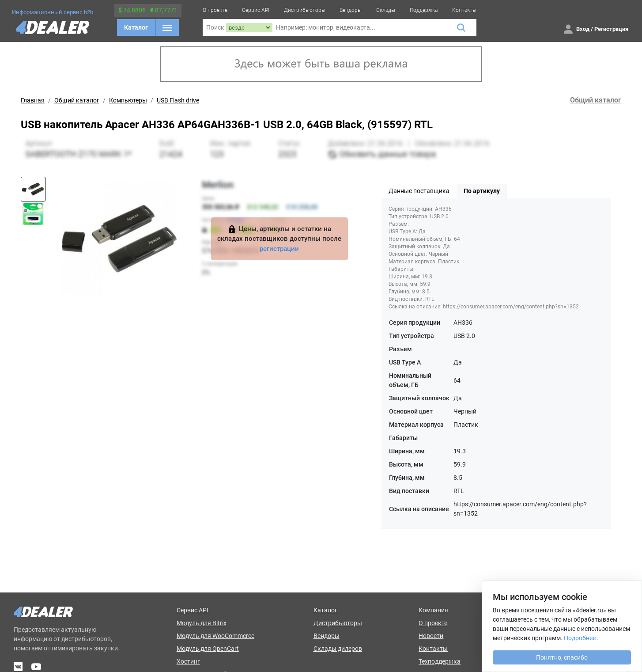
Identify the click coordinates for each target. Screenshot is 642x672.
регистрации (279, 249)
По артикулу (482, 191)
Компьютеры (128, 100)
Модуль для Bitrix (202, 623)
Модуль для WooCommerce (215, 636)
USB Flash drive (178, 100)
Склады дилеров (338, 649)
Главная (33, 100)
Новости (431, 636)
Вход (583, 29)
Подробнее (580, 638)
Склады (386, 10)
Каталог (136, 27)
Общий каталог (77, 100)
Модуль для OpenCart (208, 649)
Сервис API (256, 10)
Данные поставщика (419, 191)
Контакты (464, 10)
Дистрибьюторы (305, 10)
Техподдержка (440, 661)
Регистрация (611, 29)
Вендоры (351, 10)
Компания (433, 610)
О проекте (215, 10)
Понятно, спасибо (562, 657)
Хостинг (188, 661)
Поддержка (424, 10)
